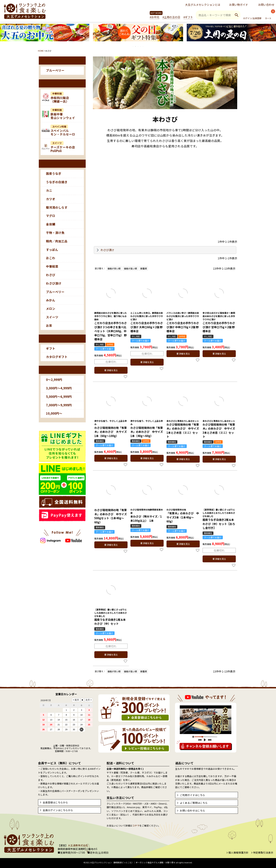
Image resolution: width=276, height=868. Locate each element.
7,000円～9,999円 (59, 405)
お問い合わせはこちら (192, 810)
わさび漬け (54, 283)
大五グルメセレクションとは (203, 5)
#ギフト (188, 17)
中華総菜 (52, 266)
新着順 (144, 268)
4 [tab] (141, 46)
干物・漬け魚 (55, 233)
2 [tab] (136, 46)
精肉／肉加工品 (57, 241)
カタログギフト (57, 357)
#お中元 (155, 17)
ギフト (51, 348)
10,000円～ (54, 413)
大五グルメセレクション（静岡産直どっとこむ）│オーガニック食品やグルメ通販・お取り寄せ (133, 862)
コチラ (136, 826)
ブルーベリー (55, 70)
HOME (41, 51)
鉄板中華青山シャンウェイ (63, 114)
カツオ (51, 199)
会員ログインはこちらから (58, 810)
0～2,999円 (54, 380)
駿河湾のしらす (57, 207)
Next (273, 35)
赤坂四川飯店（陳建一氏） (60, 98)
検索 (237, 15)
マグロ (51, 216)
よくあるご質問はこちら (194, 803)
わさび (51, 275)
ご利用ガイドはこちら (192, 795)
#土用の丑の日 (171, 17)
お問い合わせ (266, 5)
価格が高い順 (130, 268)
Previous (3, 35)
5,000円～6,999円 (59, 397)
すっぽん (52, 250)
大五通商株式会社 (78, 845)
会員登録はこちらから (55, 802)
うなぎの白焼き (57, 182)
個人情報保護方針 (238, 852)
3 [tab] (138, 46)
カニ (49, 190)
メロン (51, 309)
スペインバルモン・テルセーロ (63, 131)
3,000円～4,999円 (59, 388)
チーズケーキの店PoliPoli (63, 147)
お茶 (49, 326)
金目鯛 (51, 224)
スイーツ (52, 317)
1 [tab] (133, 46)
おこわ (51, 258)
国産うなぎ (54, 173)
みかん (51, 300)
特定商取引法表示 (263, 852)
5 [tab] (143, 46)
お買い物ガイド (239, 5)
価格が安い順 (114, 268)
